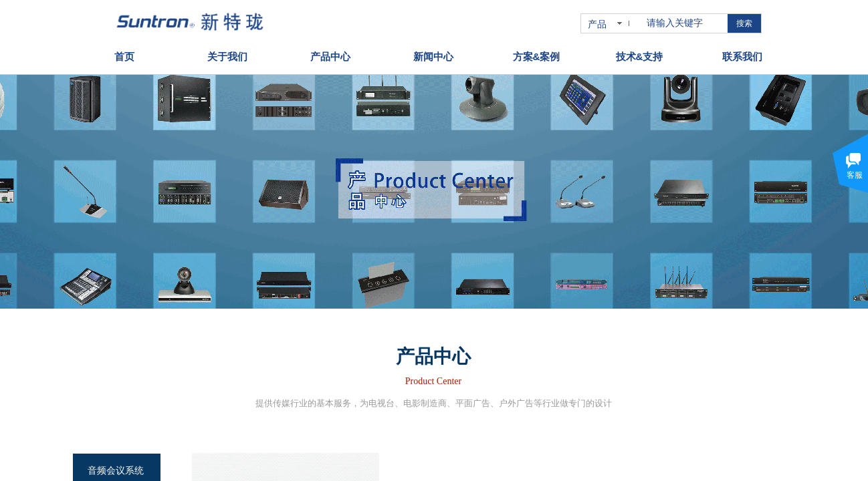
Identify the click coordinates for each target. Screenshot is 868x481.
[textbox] (684, 23)
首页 (124, 56)
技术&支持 (640, 56)
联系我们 (742, 56)
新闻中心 (433, 56)
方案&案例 (537, 56)
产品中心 (330, 56)
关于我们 (227, 56)
